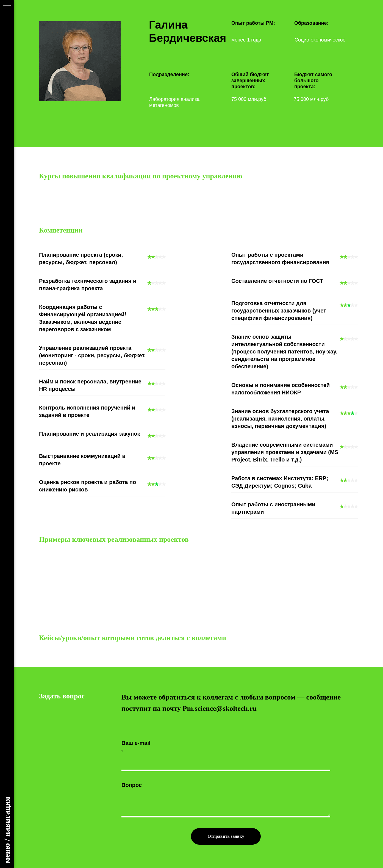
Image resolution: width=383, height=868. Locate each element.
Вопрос (132, 785)
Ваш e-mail (136, 743)
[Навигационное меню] (7, 8)
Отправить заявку (226, 836)
